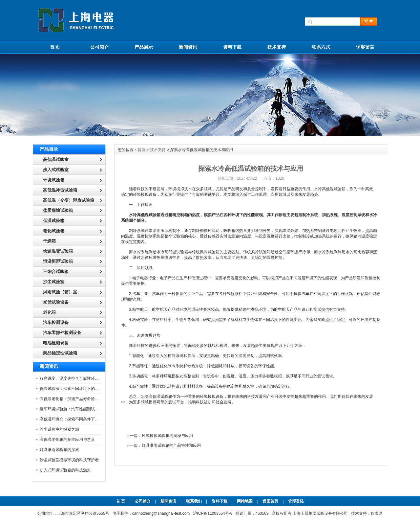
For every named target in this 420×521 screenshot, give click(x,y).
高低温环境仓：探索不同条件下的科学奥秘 (77, 419)
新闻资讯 (188, 47)
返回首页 (271, 501)
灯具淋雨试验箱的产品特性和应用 (171, 445)
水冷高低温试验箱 (145, 215)
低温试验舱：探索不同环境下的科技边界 (75, 389)
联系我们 (194, 501)
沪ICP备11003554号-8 (213, 513)
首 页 (55, 47)
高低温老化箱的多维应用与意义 (67, 440)
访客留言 (365, 47)
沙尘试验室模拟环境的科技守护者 (69, 460)
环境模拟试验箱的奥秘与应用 (167, 436)
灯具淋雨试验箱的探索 (59, 450)
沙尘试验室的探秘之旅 (59, 429)
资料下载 (232, 47)
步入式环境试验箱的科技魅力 (65, 470)
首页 (141, 150)
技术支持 (277, 47)
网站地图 (245, 501)
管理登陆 (296, 501)
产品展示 (144, 47)
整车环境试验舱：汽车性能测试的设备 (73, 409)
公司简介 (99, 47)
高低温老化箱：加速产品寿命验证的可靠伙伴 (79, 399)
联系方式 (321, 47)
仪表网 (377, 513)
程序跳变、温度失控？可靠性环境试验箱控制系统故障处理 (91, 378)
